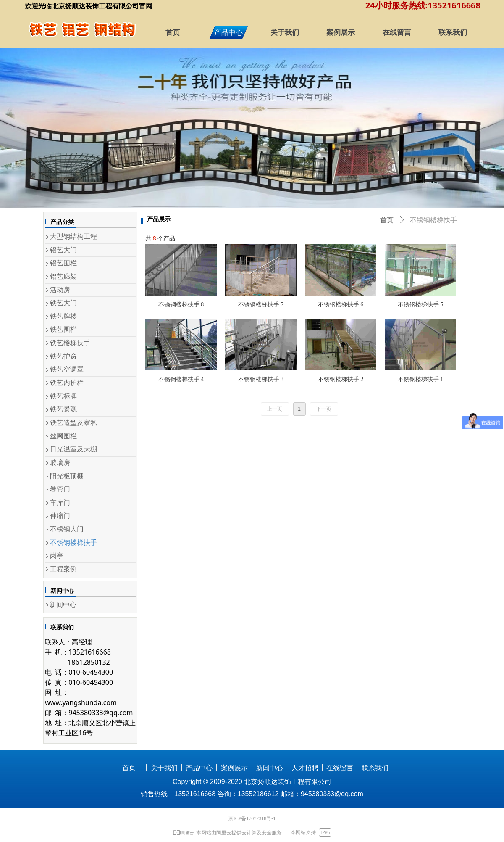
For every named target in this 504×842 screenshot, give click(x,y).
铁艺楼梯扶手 (70, 343)
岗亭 (57, 556)
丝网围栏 (63, 436)
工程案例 (63, 569)
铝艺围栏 (63, 263)
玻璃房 (60, 463)
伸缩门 (60, 516)
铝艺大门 (63, 250)
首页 (387, 220)
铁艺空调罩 (67, 369)
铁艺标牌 (63, 396)
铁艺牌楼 (63, 316)
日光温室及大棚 (73, 449)
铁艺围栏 (63, 329)
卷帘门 (60, 489)
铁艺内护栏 (67, 383)
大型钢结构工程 (73, 236)
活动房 (60, 290)
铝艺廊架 (63, 276)
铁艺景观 (63, 409)
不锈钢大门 (67, 529)
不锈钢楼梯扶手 (73, 542)
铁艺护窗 (63, 356)
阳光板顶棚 (67, 476)
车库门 (60, 503)
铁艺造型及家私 (73, 423)
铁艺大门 (63, 303)
